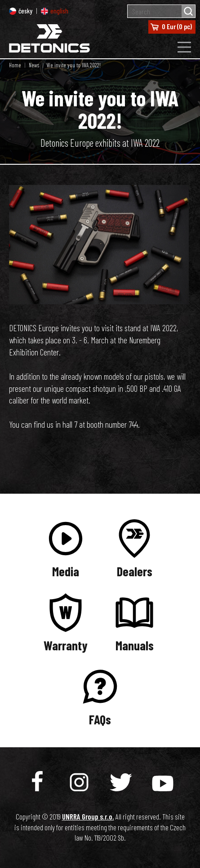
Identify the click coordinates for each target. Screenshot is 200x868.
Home (15, 65)
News (34, 65)
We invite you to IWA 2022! (74, 65)
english (55, 11)
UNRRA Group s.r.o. (88, 816)
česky (21, 11)
